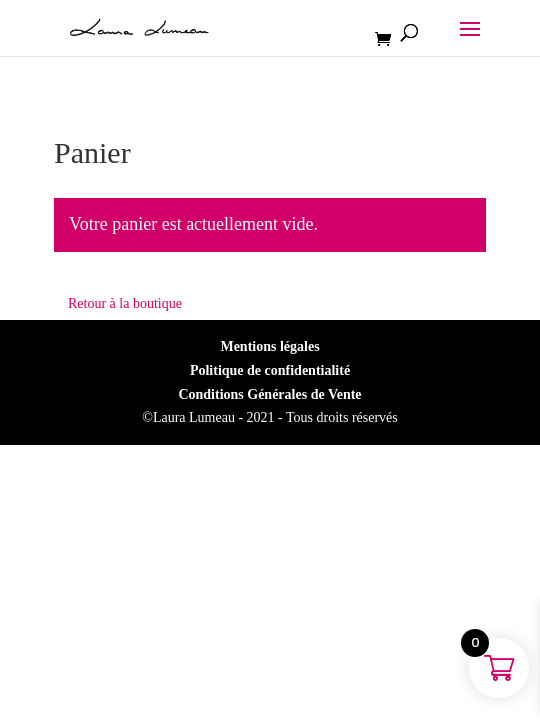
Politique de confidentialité (270, 370)
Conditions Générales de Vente (269, 394)
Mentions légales (269, 346)
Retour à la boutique (125, 303)
